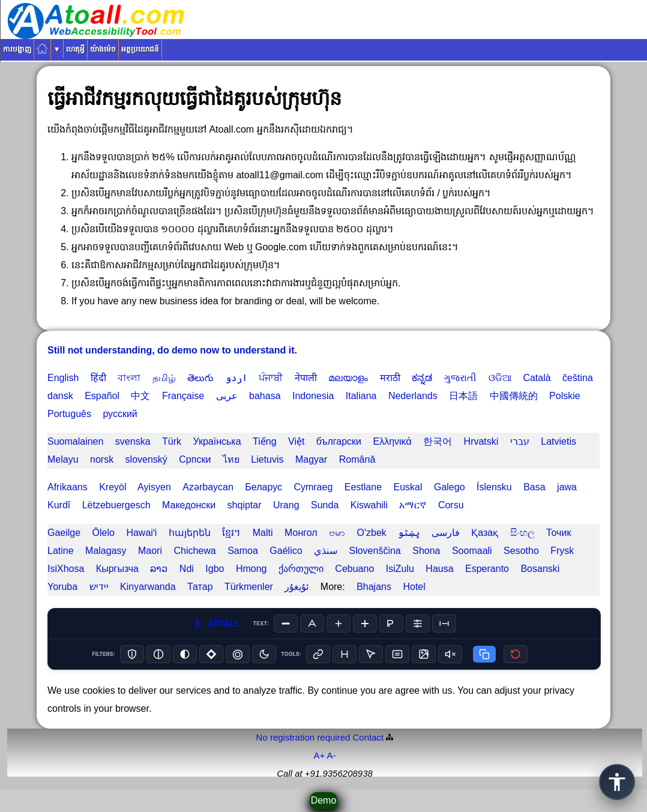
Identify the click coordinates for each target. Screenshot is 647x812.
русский (120, 414)
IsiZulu (400, 569)
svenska (133, 441)
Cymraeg (313, 487)
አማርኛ (413, 505)
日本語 (463, 396)
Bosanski (540, 569)
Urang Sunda (306, 505)
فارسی (446, 533)
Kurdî (59, 505)
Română (357, 459)
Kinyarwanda (148, 587)
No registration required (303, 737)
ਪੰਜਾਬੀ (271, 378)
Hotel (414, 587)
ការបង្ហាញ (17, 49)
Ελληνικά (392, 441)
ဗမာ (337, 533)
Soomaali (472, 551)
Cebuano (354, 569)
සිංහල (522, 533)
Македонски (189, 505)
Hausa (439, 569)
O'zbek (372, 533)
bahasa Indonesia (291, 396)
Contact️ (369, 737)
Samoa (243, 551)
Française (183, 396)
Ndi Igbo (202, 569)
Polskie (565, 396)
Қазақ (485, 533)
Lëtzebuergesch (116, 505)
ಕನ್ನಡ (422, 378)
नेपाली (306, 378)
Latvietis (558, 441)
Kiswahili (369, 505)
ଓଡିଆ (500, 378)
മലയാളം (348, 378)
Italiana (361, 396)
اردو (236, 378)
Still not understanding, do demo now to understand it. (172, 350)
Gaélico (286, 551)
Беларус (263, 487)
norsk (102, 459)
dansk (60, 396)
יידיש (99, 587)
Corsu (451, 505)
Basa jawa (550, 487)
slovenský (146, 459)
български (339, 441)
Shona (426, 551)
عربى (227, 396)
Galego (450, 487)
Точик (558, 533)
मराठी (390, 378)
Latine (61, 551)
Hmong (251, 569)
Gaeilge (64, 533)
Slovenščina (375, 551)
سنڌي (326, 551)
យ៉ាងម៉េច (103, 49)
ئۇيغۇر (296, 587)
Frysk (562, 551)
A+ (319, 755)
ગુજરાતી (460, 378)
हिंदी (98, 378)
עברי (520, 441)
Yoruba (62, 587)
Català (537, 378)
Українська (217, 441)
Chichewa (194, 551)
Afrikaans (68, 487)
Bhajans (374, 587)
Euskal (408, 487)
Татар (200, 587)
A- (332, 755)
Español (102, 396)
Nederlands (413, 396)
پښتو (409, 533)
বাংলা (129, 378)
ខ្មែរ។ (231, 533)
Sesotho (521, 551)
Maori (150, 551)
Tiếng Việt (278, 441)
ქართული (301, 569)
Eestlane (363, 487)
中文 (140, 396)
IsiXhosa (66, 569)
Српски (195, 459)
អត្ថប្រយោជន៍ (140, 49)
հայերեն (190, 533)
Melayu (63, 459)
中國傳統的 (514, 396)
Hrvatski (481, 441)
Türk (172, 441)
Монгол (301, 533)
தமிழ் (164, 378)
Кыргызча (117, 569)
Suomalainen (75, 441)
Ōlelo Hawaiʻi (125, 533)
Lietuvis (267, 459)
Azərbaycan (208, 487)
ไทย (231, 459)
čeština (578, 378)
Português (69, 414)
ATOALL (215, 624)
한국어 (438, 441)
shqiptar (245, 505)
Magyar (311, 459)
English (63, 378)
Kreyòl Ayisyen (135, 487)
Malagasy (106, 551)
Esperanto (487, 569)
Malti (263, 533)
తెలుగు (200, 378)
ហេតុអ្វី (75, 49)
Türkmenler (249, 587)
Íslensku (494, 487)
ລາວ (159, 569)
